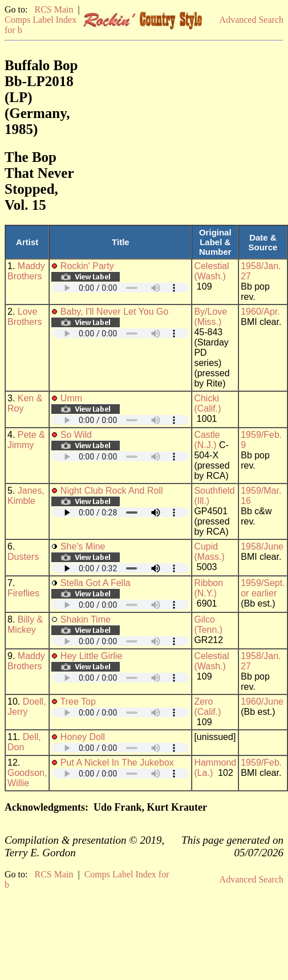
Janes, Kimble (26, 496)
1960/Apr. (260, 312)
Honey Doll (83, 737)
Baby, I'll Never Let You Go (115, 312)
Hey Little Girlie (91, 656)
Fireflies (23, 593)
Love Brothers (25, 317)
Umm (71, 398)
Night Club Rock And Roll (112, 491)
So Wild (76, 435)
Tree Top (78, 702)
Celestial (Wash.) (211, 271)
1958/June (262, 546)
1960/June (262, 702)
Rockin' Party (87, 266)
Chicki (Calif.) (207, 403)
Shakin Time (86, 619)
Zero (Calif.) (207, 707)
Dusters (23, 557)
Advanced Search (252, 20)
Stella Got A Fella (96, 583)
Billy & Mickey (25, 625)
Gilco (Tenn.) (208, 625)
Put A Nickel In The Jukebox (117, 763)
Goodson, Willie (27, 778)
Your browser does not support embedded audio (120, 288)
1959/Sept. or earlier (263, 588)
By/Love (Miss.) (210, 317)
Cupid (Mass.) (209, 552)
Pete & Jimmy (26, 440)
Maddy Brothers (26, 271)
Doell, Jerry (27, 707)
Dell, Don (24, 742)
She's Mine (83, 546)
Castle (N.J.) (207, 440)
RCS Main (54, 9)
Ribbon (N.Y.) (208, 588)
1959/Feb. (261, 763)
